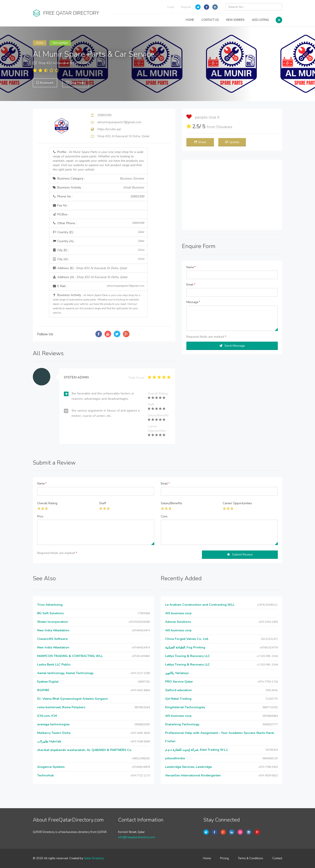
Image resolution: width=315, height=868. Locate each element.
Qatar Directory (94, 858)
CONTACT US (210, 20)
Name (191, 267)
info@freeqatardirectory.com (137, 837)
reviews (224, 127)
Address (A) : (90, 277)
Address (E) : (90, 268)
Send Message (232, 346)
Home (207, 858)
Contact (277, 858)
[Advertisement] (232, 195)
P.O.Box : (61, 214)
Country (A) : (98, 241)
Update (232, 142)
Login (171, 7)
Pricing (224, 858)
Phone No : (98, 197)
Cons (164, 517)
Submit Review (240, 555)
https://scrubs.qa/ (109, 129)
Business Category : (98, 179)
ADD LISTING (260, 20)
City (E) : (98, 250)
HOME (190, 20)
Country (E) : (98, 232)
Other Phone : (98, 223)
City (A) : (98, 259)
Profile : (98, 161)
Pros (40, 517)
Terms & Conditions (251, 858)
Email (191, 285)
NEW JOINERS (235, 20)
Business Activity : (98, 188)
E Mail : (98, 286)
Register (186, 7)
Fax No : (60, 205)
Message (193, 302)
